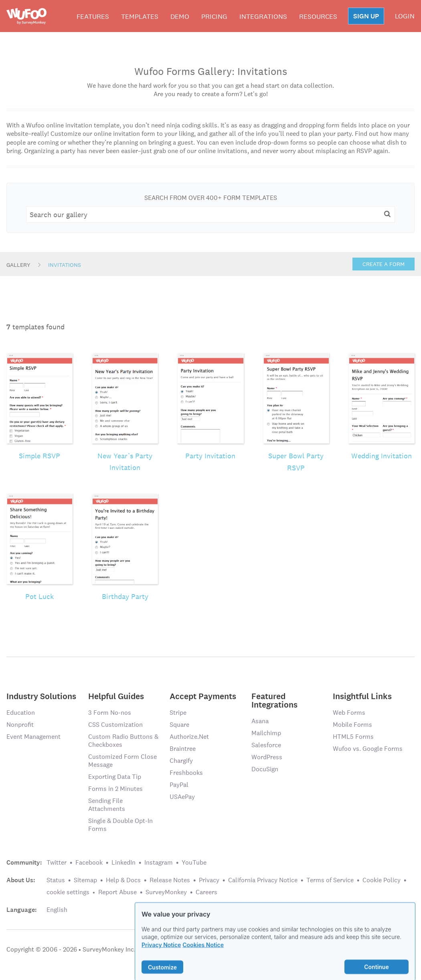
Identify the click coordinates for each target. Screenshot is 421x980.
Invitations (65, 265)
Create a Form (384, 264)
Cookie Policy (382, 880)
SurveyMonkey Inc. (109, 949)
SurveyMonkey (166, 892)
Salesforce (266, 745)
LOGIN (405, 16)
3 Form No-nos (110, 713)
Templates (140, 16)
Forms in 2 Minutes (115, 789)
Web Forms (349, 713)
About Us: (21, 880)
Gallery (18, 265)
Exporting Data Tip (115, 777)
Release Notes (170, 880)
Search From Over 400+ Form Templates (211, 198)
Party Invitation (210, 456)
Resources (318, 16)
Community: (24, 863)
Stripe (178, 713)
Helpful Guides (116, 696)
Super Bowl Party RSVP (296, 462)
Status (56, 880)
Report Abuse (117, 892)
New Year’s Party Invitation (125, 462)
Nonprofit (20, 725)
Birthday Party (125, 596)
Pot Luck (39, 596)
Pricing (214, 16)
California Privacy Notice (263, 880)
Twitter (57, 862)
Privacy (209, 880)
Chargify (181, 761)
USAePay (182, 797)
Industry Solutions (41, 696)
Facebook (89, 862)
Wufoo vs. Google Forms (368, 749)
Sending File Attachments (107, 805)
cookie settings (68, 892)
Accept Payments (203, 696)
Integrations (263, 16)
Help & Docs (123, 880)
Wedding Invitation (382, 456)
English (57, 910)
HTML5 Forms (353, 737)
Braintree (183, 749)
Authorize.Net (189, 737)
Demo (180, 16)
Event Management (33, 737)
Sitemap (85, 880)
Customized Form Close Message (122, 761)
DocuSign (265, 769)
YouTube (194, 862)
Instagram (159, 862)
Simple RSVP (39, 456)
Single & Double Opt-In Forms (120, 825)
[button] (387, 214)
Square (179, 725)
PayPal (179, 785)
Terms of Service (330, 880)
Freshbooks (186, 773)
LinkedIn (123, 862)
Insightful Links (362, 696)
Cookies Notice (203, 954)
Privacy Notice (161, 954)
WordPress (267, 757)
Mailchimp (266, 733)
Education (21, 713)
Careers (206, 892)
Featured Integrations (274, 700)
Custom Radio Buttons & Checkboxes (123, 741)
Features (93, 16)
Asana (260, 721)
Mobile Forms (352, 725)
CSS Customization (115, 725)
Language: (22, 910)
